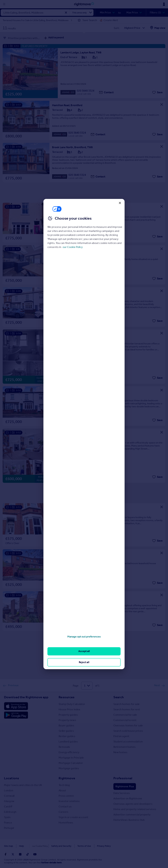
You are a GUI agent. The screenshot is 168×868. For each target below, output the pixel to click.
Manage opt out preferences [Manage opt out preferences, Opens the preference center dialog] (84, 637)
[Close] (120, 203)
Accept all (84, 651)
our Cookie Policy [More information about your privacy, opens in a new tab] (73, 247)
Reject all (84, 662)
